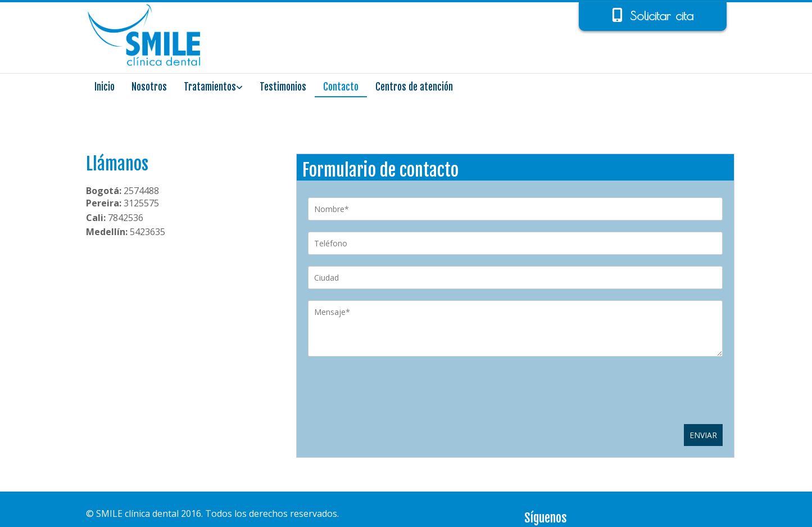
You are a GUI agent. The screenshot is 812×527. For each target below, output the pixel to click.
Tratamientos (210, 87)
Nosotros (149, 87)
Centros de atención (414, 87)
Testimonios (283, 87)
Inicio (105, 87)
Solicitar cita (662, 16)
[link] (213, 88)
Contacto (341, 87)
